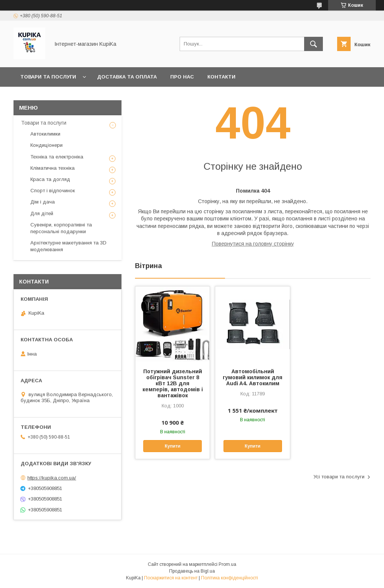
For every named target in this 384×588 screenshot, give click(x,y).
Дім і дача (43, 202)
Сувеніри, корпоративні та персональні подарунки (61, 228)
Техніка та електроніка (57, 157)
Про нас (182, 77)
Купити (172, 446)
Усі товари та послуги (339, 477)
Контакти (221, 77)
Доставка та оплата (127, 77)
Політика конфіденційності (229, 578)
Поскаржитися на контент (171, 578)
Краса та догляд (50, 179)
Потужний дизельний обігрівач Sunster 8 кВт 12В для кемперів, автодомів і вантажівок (173, 383)
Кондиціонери (46, 145)
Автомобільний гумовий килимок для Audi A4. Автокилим (253, 377)
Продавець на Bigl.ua (192, 571)
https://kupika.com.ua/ (52, 478)
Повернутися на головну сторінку (253, 244)
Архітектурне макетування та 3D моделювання (68, 246)
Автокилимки (45, 134)
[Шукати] (313, 44)
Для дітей (42, 213)
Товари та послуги (48, 77)
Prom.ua (227, 564)
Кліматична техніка (52, 168)
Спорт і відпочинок (53, 191)
